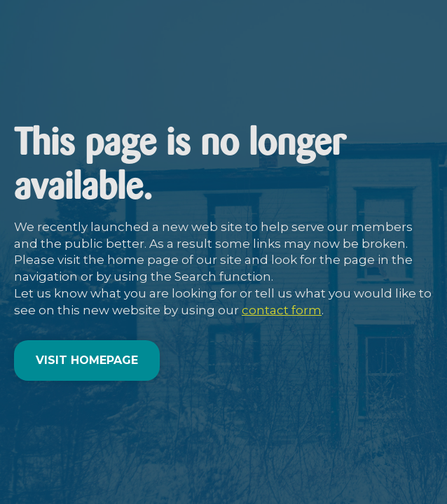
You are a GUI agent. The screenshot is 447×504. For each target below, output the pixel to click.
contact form (282, 310)
